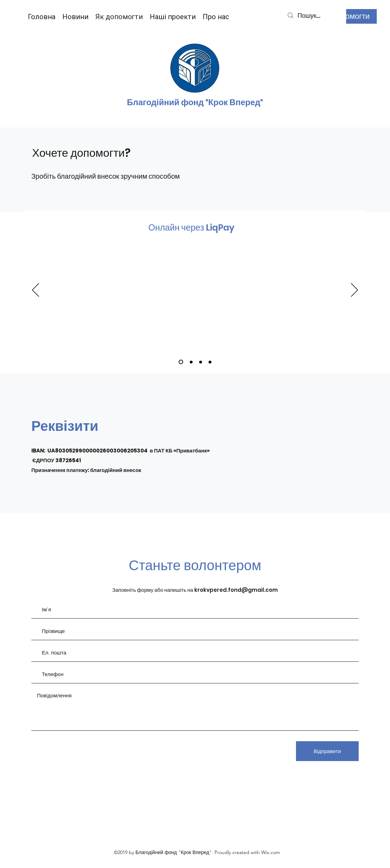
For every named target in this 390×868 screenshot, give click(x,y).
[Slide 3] (201, 362)
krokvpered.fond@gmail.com (236, 590)
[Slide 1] (181, 362)
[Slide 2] (191, 362)
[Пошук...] (314, 15)
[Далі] (354, 290)
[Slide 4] (210, 362)
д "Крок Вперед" (231, 103)
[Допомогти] (351, 16)
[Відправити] (327, 751)
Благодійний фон (162, 103)
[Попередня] (36, 290)
